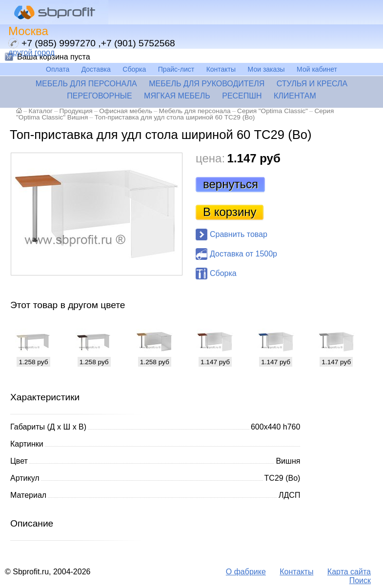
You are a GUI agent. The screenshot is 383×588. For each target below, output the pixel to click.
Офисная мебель (126, 111)
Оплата (58, 69)
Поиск (360, 580)
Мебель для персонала (86, 84)
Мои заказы (266, 69)
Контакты (221, 69)
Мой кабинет (317, 69)
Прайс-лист (176, 69)
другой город (31, 52)
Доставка (96, 69)
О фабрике (246, 572)
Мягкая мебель (177, 96)
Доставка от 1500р (243, 254)
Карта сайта (349, 572)
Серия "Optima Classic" (272, 111)
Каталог (41, 111)
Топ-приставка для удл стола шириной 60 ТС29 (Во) (175, 117)
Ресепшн (242, 96)
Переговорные (99, 96)
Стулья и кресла (312, 84)
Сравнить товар (239, 234)
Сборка (134, 69)
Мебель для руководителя (207, 84)
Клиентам (295, 96)
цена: (210, 158)
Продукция (76, 111)
